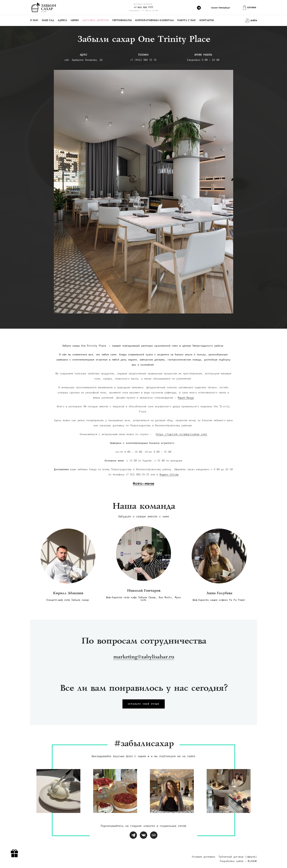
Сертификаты (122, 20)
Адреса (62, 20)
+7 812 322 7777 (144, 7)
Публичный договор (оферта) (238, 857)
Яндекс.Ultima (169, 475)
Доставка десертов (95, 20)
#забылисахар (143, 744)
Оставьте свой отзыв (144, 704)
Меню (74, 20)
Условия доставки (204, 857)
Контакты (206, 20)
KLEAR (252, 861)
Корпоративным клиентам (154, 20)
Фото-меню (144, 483)
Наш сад (48, 20)
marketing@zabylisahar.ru (144, 657)
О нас (34, 20)
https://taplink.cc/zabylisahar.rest (182, 434)
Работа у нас (186, 20)
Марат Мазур (186, 398)
